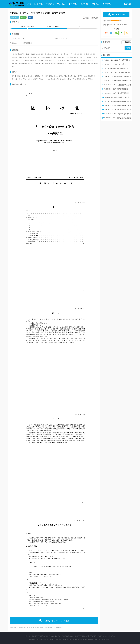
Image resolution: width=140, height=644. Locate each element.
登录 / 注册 (127, 4)
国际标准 (107, 4)
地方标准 (61, 4)
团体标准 (73, 4)
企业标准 (95, 4)
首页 (29, 4)
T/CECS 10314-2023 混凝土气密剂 (115, 64)
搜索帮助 (128, 42)
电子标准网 (16, 4)
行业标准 (50, 4)
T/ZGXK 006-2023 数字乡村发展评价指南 (117, 73)
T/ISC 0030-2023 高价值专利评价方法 (116, 68)
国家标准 (39, 4)
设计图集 (84, 4)
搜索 (128, 48)
